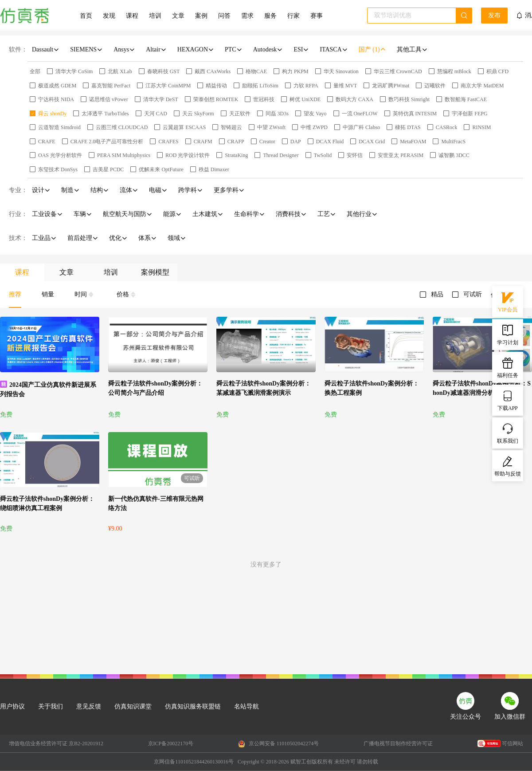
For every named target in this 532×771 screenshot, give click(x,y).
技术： (18, 238)
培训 (155, 16)
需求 (247, 16)
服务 (270, 16)
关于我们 (51, 706)
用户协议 (12, 706)
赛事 (317, 16)
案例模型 (155, 272)
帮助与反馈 (508, 465)
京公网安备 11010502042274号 (279, 744)
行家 (293, 16)
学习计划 (508, 334)
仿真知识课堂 (133, 706)
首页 (86, 16)
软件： (18, 49)
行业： (18, 214)
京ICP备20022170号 (171, 743)
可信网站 (500, 743)
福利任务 (508, 367)
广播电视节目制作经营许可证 (398, 743)
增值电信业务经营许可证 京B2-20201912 (56, 743)
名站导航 (246, 706)
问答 (224, 16)
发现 (109, 16)
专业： (18, 190)
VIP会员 (507, 301)
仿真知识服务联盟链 (193, 706)
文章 (178, 16)
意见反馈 (89, 706)
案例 (201, 16)
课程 (132, 16)
